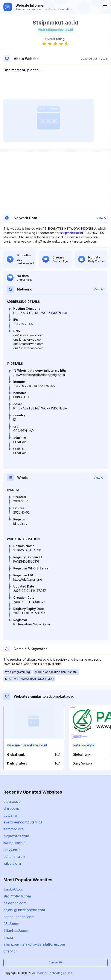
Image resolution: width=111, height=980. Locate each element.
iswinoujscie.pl (15, 843)
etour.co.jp (12, 802)
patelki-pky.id (84, 745)
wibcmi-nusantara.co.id (27, 745)
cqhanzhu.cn (14, 857)
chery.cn (11, 951)
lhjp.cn (9, 937)
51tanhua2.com (16, 931)
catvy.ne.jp (12, 850)
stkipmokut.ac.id (72, 233)
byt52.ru (10, 815)
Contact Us (55, 962)
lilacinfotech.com (17, 896)
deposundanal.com (19, 917)
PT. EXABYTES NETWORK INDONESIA (40, 313)
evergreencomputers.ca (23, 822)
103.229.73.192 (23, 324)
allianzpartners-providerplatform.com (34, 944)
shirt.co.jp (11, 808)
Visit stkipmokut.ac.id (55, 30)
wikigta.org (12, 863)
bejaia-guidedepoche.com (24, 910)
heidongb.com (15, 903)
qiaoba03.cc (13, 889)
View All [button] (102, 218)
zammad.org (14, 829)
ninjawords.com (16, 836)
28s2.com (11, 924)
